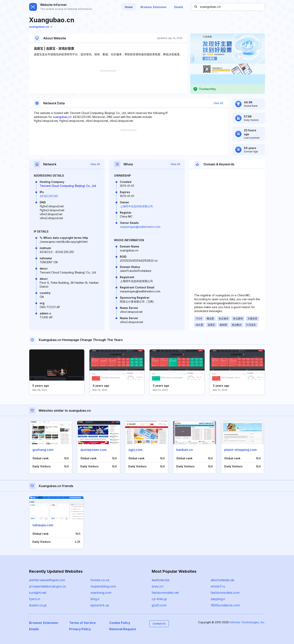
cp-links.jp (159, 599)
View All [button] (218, 103)
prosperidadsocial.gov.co (48, 586)
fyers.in (35, 599)
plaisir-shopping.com (240, 450)
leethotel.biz (161, 580)
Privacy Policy (80, 629)
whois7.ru (218, 586)
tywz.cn (158, 586)
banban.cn (185, 450)
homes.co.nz (100, 580)
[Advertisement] (108, 82)
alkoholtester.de (222, 580)
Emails (179, 7)
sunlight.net (38, 593)
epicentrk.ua (100, 605)
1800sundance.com (225, 605)
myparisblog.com (103, 586)
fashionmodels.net (165, 593)
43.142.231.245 (49, 196)
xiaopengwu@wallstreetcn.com (140, 227)
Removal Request (123, 629)
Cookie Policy (120, 623)
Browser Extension (153, 7)
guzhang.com (43, 450)
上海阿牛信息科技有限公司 (136, 206)
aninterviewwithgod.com (47, 580)
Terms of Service (82, 623)
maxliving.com (101, 593)
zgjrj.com (135, 450)
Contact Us (159, 624)
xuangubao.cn (41, 27)
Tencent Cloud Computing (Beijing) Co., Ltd (68, 186)
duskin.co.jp (38, 605)
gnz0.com (159, 605)
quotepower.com (93, 450)
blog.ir (95, 599)
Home (129, 7)
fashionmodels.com (225, 593)
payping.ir (218, 599)
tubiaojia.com (43, 525)
